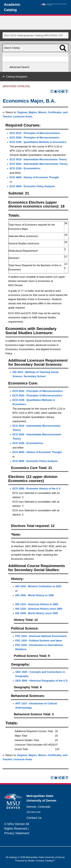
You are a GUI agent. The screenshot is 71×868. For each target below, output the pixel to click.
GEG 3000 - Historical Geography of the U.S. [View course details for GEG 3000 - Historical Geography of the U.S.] (42, 681)
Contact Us (34, 818)
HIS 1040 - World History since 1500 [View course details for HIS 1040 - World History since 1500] (37, 613)
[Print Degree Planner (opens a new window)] (52, 91)
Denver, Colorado (38, 807)
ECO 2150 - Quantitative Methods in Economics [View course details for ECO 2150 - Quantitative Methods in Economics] (38, 142)
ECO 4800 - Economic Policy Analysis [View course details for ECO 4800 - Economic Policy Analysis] (32, 186)
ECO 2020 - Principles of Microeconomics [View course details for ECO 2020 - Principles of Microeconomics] (35, 138)
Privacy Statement (17, 833)
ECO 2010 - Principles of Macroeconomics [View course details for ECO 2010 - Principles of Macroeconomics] (35, 133)
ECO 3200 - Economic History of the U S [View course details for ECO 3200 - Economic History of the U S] (36, 489)
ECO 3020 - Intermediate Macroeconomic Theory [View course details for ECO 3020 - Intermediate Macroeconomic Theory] (39, 164)
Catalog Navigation (17, 77)
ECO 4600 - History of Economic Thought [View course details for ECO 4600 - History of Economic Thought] (34, 177)
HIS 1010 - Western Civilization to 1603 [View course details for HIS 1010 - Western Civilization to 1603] (38, 586)
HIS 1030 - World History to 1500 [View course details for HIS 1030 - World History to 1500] (35, 595)
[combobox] (35, 35)
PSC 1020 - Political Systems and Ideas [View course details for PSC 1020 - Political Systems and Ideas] (39, 641)
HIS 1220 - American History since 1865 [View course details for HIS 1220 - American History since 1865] (39, 609)
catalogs (13, 857)
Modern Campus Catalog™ (41, 861)
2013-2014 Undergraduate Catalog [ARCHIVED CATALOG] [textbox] (36, 35)
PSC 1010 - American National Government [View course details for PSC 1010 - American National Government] (41, 636)
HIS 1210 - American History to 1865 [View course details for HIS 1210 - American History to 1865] (37, 604)
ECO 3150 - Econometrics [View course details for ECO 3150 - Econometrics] (25, 168)
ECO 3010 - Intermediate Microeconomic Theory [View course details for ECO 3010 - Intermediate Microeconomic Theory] (38, 159)
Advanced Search (19, 67)
